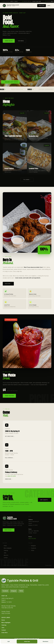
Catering (6, 551)
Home (5, 546)
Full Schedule (9, 459)
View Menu (21, 41)
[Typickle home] (11, 6)
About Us (6, 556)
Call (9, 641)
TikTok (31, 551)
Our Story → (8, 286)
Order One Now (9, 398)
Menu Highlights (8, 549)
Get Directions (9, 438)
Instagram (32, 546)
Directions (45, 641)
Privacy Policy (48, 565)
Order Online (9, 41)
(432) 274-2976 (12, 478)
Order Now (42, 6)
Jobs (5, 553)
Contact (6, 558)
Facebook (32, 549)
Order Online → (9, 531)
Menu (49, 6)
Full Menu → (27, 180)
